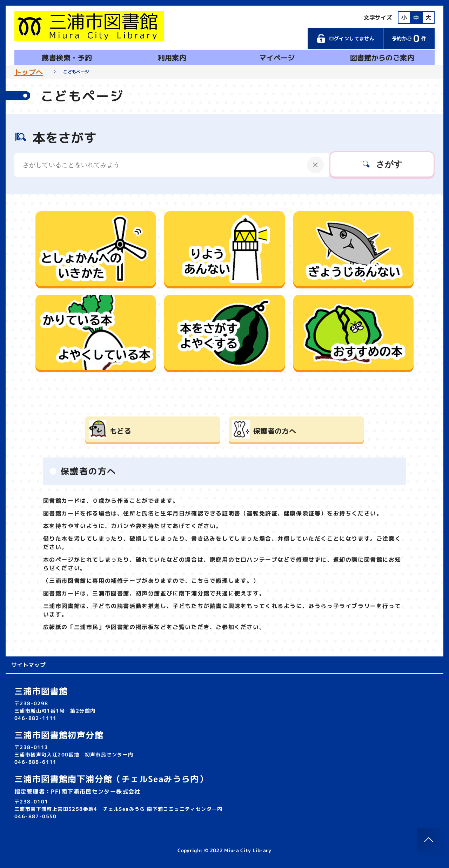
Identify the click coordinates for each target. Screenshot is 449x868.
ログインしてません (345, 39)
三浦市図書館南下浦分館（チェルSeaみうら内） (111, 779)
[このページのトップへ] (429, 840)
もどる (120, 431)
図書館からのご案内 (382, 58)
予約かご (409, 38)
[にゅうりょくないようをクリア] (315, 165)
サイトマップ (28, 665)
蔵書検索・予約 (67, 58)
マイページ (277, 58)
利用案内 (172, 58)
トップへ (29, 72)
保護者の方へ (275, 431)
